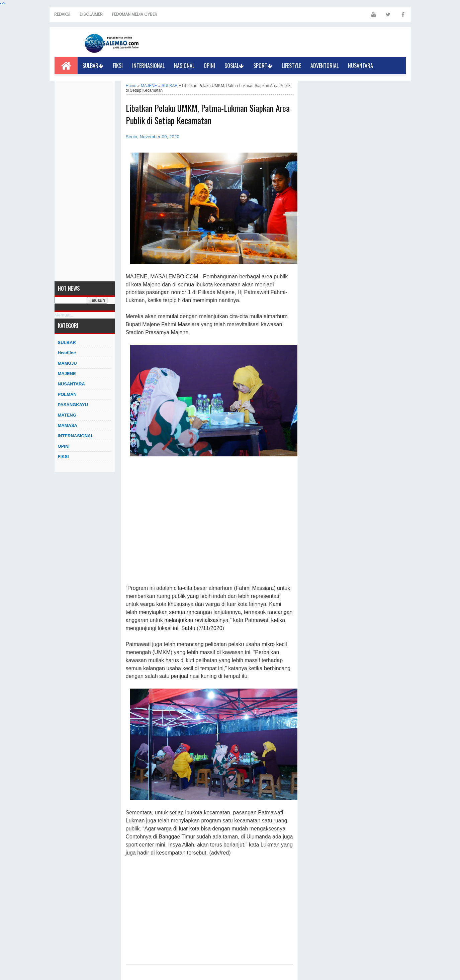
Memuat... (65, 315)
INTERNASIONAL (148, 66)
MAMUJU (67, 363)
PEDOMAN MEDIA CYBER (135, 14)
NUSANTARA (360, 66)
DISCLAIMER (91, 14)
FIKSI (118, 66)
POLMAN (67, 394)
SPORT (263, 66)
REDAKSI (62, 14)
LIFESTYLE (291, 66)
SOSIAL (234, 66)
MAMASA (68, 425)
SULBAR (93, 66)
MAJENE (67, 374)
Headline (67, 353)
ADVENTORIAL (325, 66)
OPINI (209, 66)
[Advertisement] (85, 181)
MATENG (67, 415)
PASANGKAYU (73, 405)
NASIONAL (184, 66)
